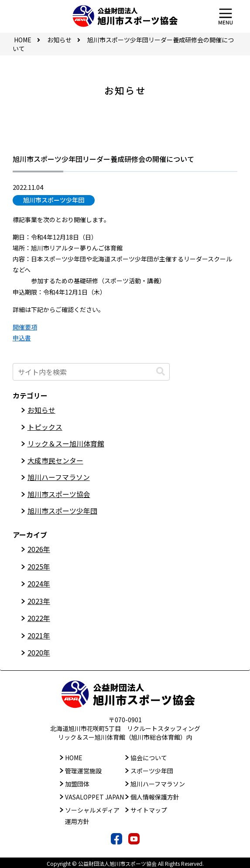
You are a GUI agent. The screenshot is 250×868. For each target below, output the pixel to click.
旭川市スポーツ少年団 (54, 200)
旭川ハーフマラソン (59, 478)
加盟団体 (77, 782)
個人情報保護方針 (155, 796)
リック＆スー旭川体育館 (66, 444)
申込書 (22, 338)
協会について (149, 756)
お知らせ (41, 410)
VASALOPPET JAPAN (94, 796)
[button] (161, 372)
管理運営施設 (83, 769)
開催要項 (25, 327)
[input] (91, 372)
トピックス (45, 427)
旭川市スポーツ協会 (59, 495)
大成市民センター (55, 461)
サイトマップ (149, 809)
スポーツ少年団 (152, 769)
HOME (74, 756)
